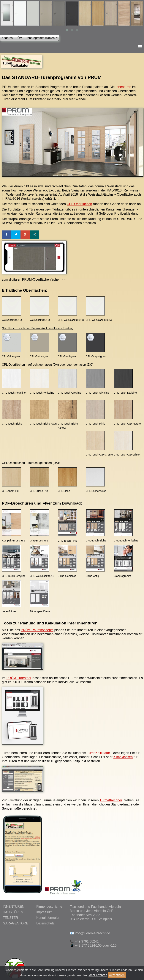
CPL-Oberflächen (79, 204)
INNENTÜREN (14, 907)
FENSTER (10, 918)
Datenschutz (45, 923)
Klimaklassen (123, 757)
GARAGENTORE (16, 923)
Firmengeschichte (49, 907)
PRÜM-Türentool (19, 678)
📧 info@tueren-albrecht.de (90, 933)
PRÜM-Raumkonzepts (37, 630)
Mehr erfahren (98, 975)
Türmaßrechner (111, 800)
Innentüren (123, 87)
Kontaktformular (48, 918)
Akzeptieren (117, 975)
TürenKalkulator (98, 753)
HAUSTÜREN (13, 912)
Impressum (44, 912)
